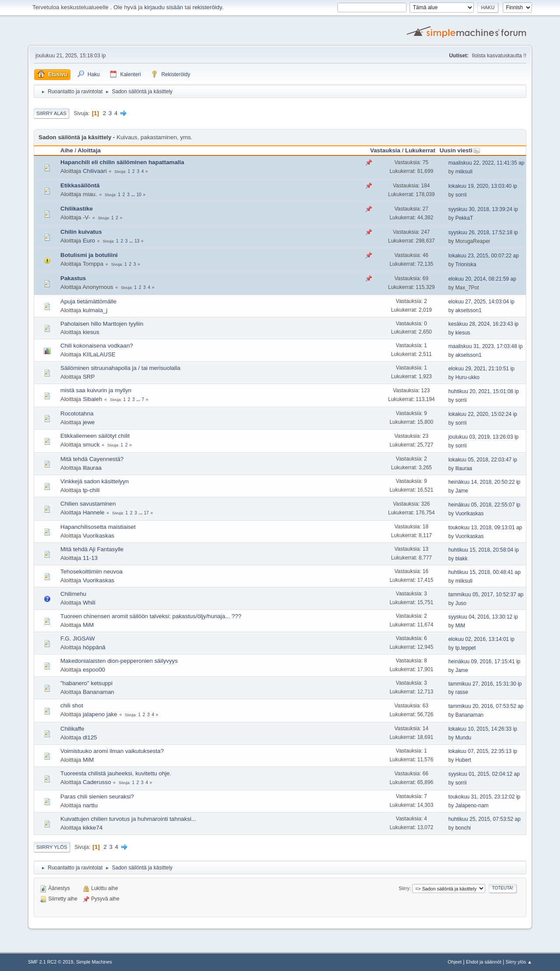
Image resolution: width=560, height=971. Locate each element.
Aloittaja (89, 150)
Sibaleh (92, 399)
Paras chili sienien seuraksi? (97, 797)
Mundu (464, 738)
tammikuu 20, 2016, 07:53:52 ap (486, 706)
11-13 (90, 558)
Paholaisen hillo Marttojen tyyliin (102, 324)
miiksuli (464, 172)
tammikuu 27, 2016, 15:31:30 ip (485, 684)
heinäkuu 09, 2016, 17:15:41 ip (485, 661)
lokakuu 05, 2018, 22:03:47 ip (483, 460)
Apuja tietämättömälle (88, 301)
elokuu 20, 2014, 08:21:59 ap (482, 279)
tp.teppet (466, 648)
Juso (461, 603)
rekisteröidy (207, 7)
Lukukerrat (420, 150)
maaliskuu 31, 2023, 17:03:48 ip (486, 346)
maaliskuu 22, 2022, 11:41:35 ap (486, 163)
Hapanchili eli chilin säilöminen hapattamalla (122, 162)
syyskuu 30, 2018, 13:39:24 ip (483, 209)
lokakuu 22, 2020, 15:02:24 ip (483, 414)
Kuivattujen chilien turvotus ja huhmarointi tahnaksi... (128, 819)
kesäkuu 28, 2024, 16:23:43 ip (484, 324)
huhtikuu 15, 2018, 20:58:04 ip (484, 550)
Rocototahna (77, 413)
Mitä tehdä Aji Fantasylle (92, 549)
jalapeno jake (100, 714)
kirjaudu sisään (164, 7)
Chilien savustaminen (88, 504)
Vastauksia (385, 150)
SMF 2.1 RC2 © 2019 (51, 962)
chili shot (72, 705)
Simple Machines (94, 962)
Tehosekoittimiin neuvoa (91, 572)
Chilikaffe (72, 729)
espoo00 (94, 670)
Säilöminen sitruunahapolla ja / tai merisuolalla (120, 368)
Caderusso (97, 782)
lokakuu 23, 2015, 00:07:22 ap (484, 256)
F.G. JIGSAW (78, 639)
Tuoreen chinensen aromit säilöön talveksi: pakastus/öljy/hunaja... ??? (151, 616)
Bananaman (98, 692)
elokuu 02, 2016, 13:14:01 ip (481, 639)
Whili (89, 603)
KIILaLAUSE (99, 354)
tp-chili (91, 490)
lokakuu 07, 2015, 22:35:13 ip (483, 751)
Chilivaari (95, 171)
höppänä (94, 647)
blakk (462, 559)
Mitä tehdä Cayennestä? (92, 459)
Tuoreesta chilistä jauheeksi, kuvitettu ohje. (116, 773)
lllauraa (92, 468)
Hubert (463, 760)
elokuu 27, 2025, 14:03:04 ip (481, 302)
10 (139, 195)
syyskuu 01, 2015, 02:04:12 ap (484, 774)
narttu (90, 805)
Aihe (67, 150)
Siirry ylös (52, 847)
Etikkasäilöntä (80, 185)
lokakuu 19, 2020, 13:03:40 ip (483, 186)
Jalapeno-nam (472, 806)
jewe (89, 422)
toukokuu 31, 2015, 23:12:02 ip (485, 797)
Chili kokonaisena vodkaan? (97, 346)
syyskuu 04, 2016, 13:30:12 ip (483, 617)
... (134, 195)
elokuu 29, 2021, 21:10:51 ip (481, 369)
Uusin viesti (460, 150)
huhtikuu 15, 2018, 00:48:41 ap (485, 572)
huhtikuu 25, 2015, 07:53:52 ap (485, 819)
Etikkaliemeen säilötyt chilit (95, 436)
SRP (89, 377)
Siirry (404, 888)
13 (137, 241)
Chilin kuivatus (81, 232)
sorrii (461, 195)
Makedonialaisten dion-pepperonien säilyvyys (119, 661)
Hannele (94, 512)
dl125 (90, 737)
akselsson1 (469, 310)
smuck (91, 445)
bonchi (463, 828)
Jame (462, 491)
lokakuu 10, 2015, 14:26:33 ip (483, 729)
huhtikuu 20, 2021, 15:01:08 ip (484, 391)
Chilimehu (73, 594)
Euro (89, 241)
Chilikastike (77, 209)
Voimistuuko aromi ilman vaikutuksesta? (112, 751)
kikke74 (93, 828)
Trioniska (465, 264)
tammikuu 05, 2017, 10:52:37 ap (486, 595)
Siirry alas (51, 113)
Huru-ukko (467, 377)
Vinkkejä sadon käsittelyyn (94, 481)
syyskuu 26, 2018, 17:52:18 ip (483, 232)
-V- (86, 217)
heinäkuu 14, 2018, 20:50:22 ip (485, 482)
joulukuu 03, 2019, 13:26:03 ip (484, 437)
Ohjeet (455, 962)
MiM (88, 625)
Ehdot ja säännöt (484, 962)
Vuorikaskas (470, 514)
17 (146, 513)
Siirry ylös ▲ (519, 962)
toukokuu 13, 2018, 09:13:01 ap (485, 528)
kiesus (91, 332)
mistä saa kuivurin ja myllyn (96, 390)
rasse (462, 692)
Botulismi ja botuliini (89, 255)
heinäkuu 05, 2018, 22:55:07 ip (485, 505)
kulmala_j (95, 310)
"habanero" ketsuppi (86, 683)
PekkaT (464, 218)
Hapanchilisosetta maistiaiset (98, 527)
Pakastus (73, 278)
